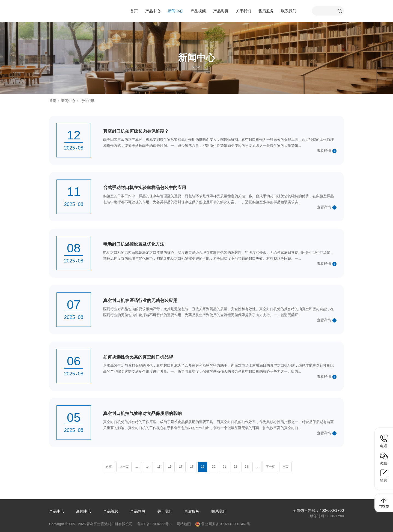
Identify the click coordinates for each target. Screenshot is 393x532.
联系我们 (289, 11)
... (137, 467)
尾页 (285, 467)
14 (148, 467)
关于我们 (243, 11)
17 (181, 467)
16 (170, 467)
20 (213, 467)
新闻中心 (175, 11)
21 (224, 467)
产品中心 (153, 11)
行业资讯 (87, 101)
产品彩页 (221, 11)
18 (192, 467)
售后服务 (266, 11)
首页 (134, 11)
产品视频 (198, 11)
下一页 (270, 467)
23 (246, 467)
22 (236, 467)
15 (159, 467)
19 (203, 467)
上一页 (124, 467)
